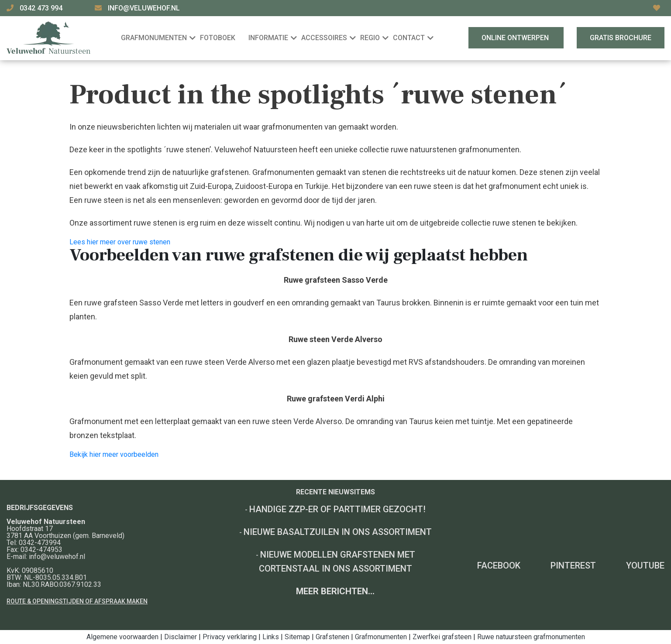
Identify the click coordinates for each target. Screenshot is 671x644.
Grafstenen (332, 637)
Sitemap (297, 637)
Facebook (499, 565)
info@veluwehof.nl (144, 8)
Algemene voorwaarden (122, 637)
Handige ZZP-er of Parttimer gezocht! (337, 509)
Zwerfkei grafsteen (442, 637)
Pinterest (573, 565)
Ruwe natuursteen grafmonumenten (531, 637)
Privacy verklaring (230, 637)
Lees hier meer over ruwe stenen (120, 242)
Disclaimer (181, 637)
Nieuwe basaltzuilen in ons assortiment (338, 532)
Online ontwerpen (516, 38)
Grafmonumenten (381, 637)
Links (271, 637)
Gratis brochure (621, 38)
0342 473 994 (42, 8)
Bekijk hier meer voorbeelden (114, 454)
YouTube (645, 565)
